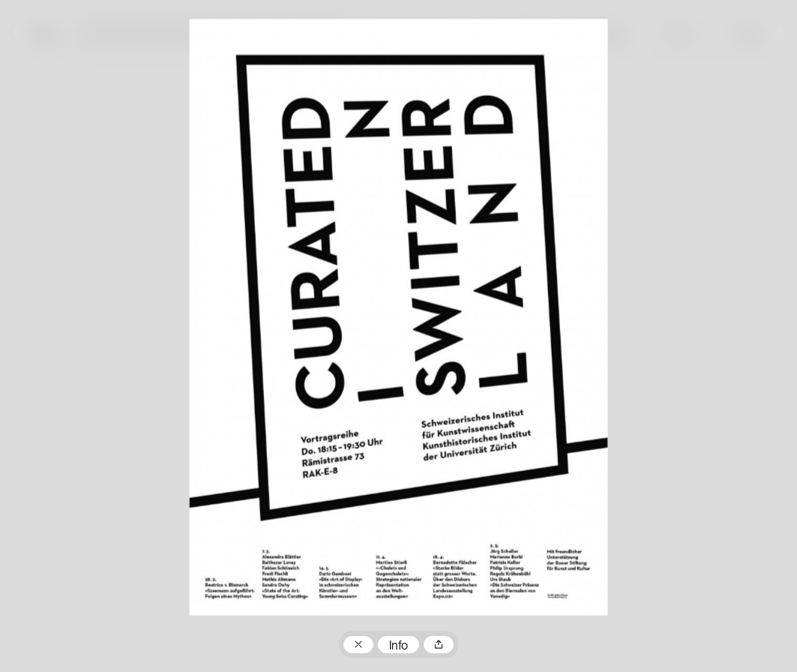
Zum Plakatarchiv (358, 645)
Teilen (439, 645)
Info (398, 646)
